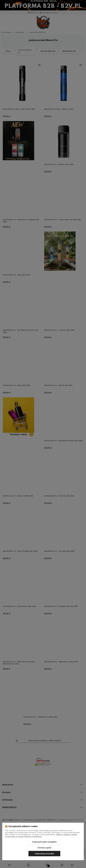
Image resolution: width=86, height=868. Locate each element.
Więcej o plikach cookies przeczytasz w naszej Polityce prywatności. (41, 835)
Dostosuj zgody (44, 848)
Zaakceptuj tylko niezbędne (44, 842)
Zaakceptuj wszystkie (44, 854)
